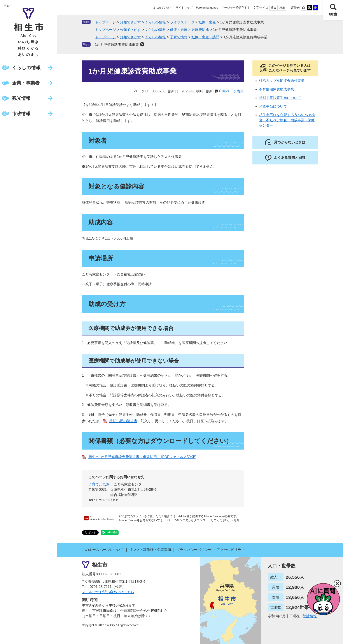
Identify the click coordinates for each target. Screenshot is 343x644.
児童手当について (273, 106)
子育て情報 (179, 37)
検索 (333, 10)
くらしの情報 (26, 68)
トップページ (105, 22)
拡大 (273, 8)
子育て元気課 (99, 484)
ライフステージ (182, 22)
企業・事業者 (26, 83)
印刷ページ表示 (231, 91)
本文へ (8, 5)
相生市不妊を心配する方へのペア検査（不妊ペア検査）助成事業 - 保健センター (287, 120)
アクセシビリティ (231, 550)
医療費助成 (200, 30)
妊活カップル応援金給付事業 (282, 81)
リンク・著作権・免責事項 (150, 550)
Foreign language (207, 8)
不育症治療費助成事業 (276, 89)
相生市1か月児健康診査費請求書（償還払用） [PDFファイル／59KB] (142, 457)
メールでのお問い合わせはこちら (108, 592)
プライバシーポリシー (194, 550)
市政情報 (21, 114)
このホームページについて (103, 550)
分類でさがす (130, 22)
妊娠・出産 (207, 22)
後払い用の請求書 (123, 421)
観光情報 (21, 98)
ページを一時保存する (236, 8)
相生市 (100, 565)
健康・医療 (179, 30)
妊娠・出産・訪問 (205, 37)
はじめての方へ (162, 8)
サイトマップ (184, 8)
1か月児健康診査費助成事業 (117, 45)
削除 (142, 44)
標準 (282, 8)
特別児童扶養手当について (280, 98)
